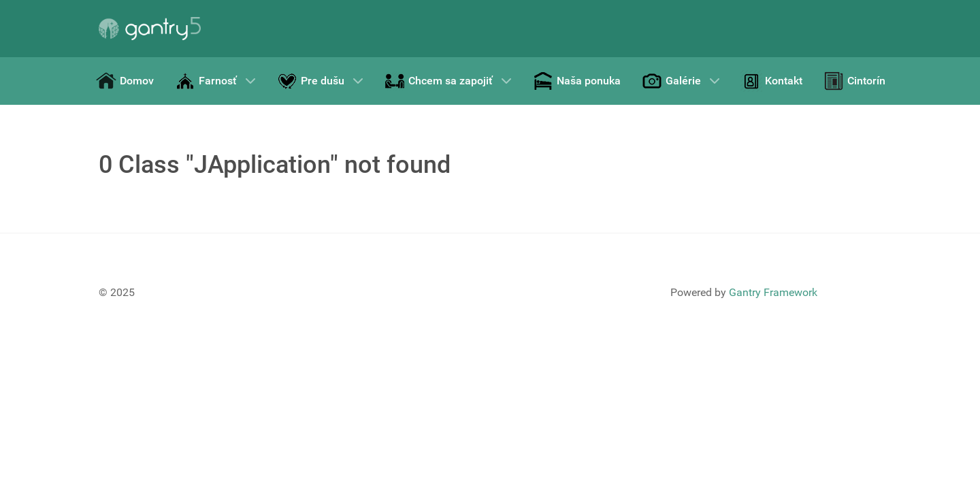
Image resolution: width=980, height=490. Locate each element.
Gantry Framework (773, 292)
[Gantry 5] (150, 29)
